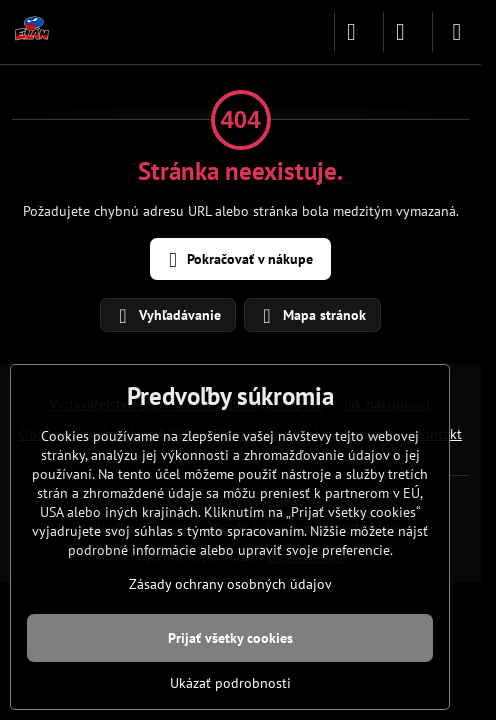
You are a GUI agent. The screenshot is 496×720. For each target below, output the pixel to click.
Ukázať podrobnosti (230, 683)
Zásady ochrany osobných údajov (230, 584)
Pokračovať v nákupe (237, 260)
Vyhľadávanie (167, 316)
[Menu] (457, 32)
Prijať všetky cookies (230, 638)
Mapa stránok (311, 316)
